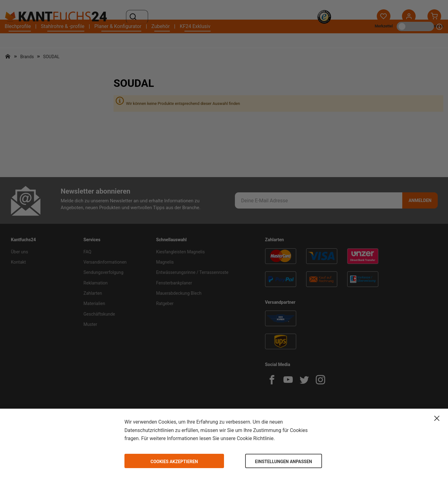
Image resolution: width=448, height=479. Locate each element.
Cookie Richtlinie (255, 438)
